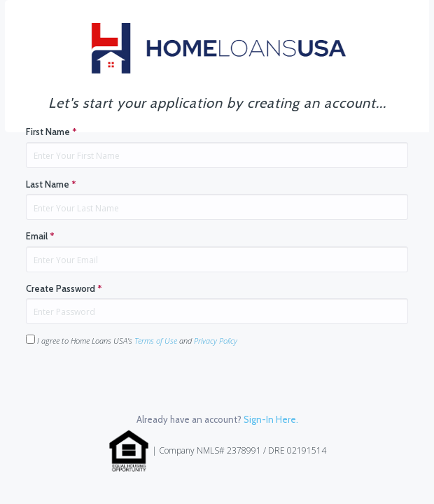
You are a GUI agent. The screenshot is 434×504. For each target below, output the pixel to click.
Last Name (51, 184)
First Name (51, 132)
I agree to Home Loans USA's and (132, 340)
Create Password (64, 288)
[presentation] (132, 385)
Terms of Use (156, 341)
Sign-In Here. (271, 419)
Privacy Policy (216, 341)
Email (40, 236)
